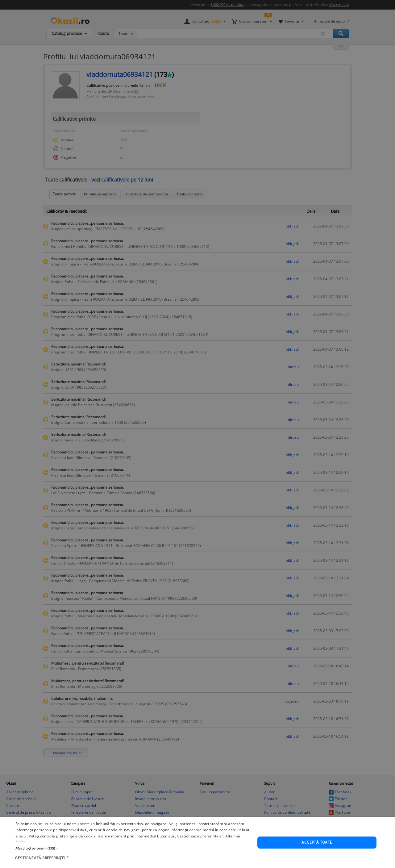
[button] (133, 864)
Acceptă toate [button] (317, 858)
